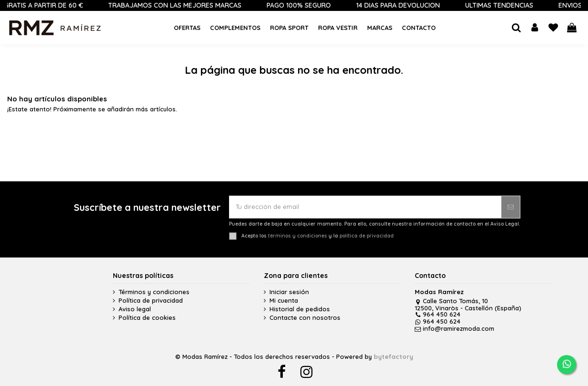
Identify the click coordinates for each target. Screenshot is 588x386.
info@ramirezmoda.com (454, 328)
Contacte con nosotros (305, 318)
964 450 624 (438, 314)
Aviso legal (135, 309)
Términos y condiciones (154, 292)
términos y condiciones (298, 236)
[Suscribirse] (511, 207)
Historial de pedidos (300, 309)
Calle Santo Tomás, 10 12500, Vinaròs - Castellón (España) (468, 304)
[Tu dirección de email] (365, 207)
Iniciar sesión (289, 292)
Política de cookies (147, 318)
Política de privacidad (151, 301)
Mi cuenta (284, 301)
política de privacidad (367, 236)
